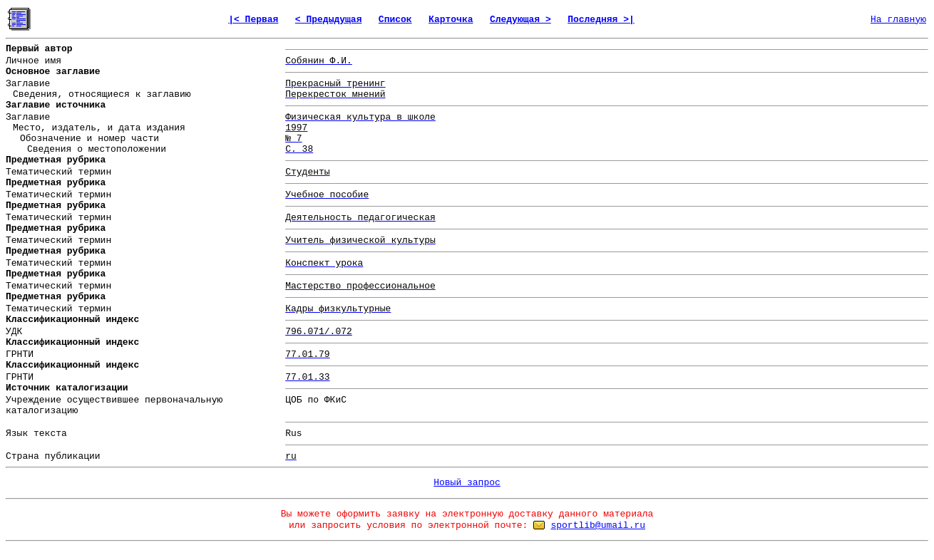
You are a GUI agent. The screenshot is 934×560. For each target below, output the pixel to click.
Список (395, 20)
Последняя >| (601, 20)
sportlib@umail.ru (598, 525)
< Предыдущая (329, 20)
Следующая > (520, 20)
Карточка (451, 20)
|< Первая (253, 20)
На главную (898, 20)
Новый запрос (467, 483)
